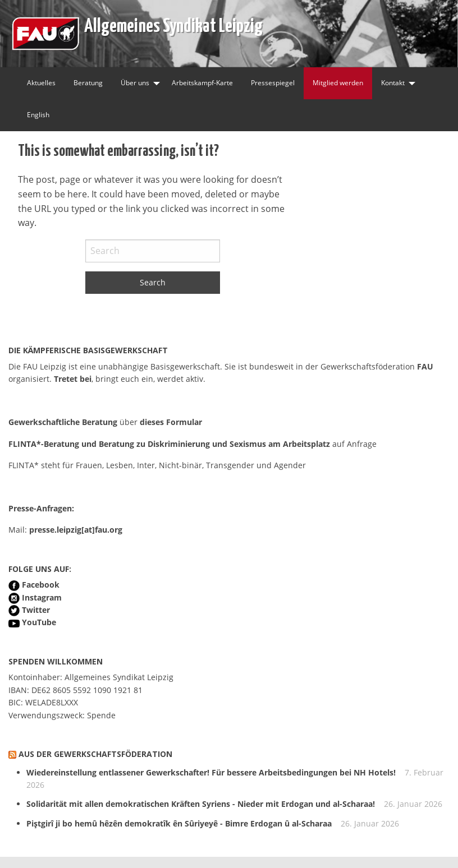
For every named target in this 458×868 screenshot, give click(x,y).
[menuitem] (41, 83)
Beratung (88, 83)
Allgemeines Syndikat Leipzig (173, 24)
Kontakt (393, 83)
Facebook (41, 585)
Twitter (36, 610)
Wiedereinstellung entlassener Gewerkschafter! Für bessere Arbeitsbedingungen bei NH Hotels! (211, 772)
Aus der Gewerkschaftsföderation (95, 754)
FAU (425, 366)
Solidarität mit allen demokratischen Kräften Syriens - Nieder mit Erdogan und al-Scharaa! (201, 804)
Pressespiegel (273, 83)
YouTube (39, 622)
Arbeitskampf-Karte (202, 83)
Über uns (135, 83)
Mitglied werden (338, 83)
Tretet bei (73, 379)
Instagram (42, 597)
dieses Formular (171, 422)
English (38, 115)
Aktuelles (41, 83)
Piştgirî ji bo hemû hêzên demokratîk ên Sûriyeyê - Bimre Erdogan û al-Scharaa (179, 823)
